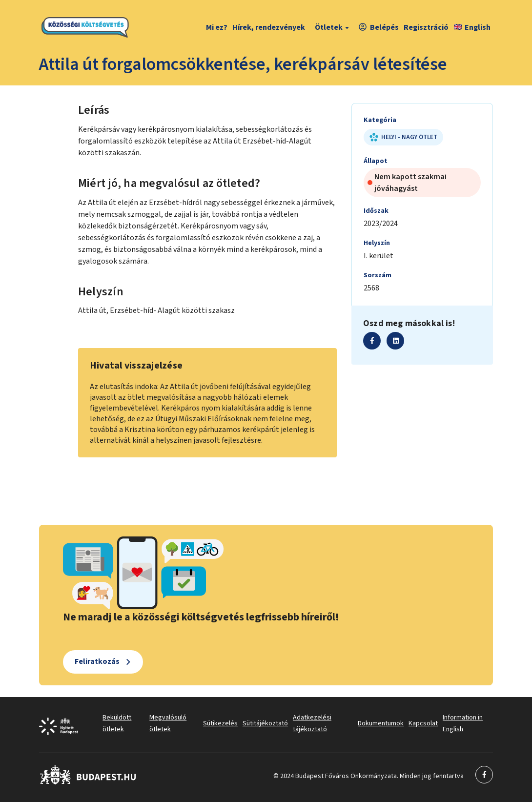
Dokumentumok (381, 723)
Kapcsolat (423, 723)
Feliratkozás (97, 661)
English (472, 27)
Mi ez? (217, 27)
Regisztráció (426, 27)
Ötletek (333, 27)
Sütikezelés (220, 723)
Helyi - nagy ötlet (403, 137)
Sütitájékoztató (265, 723)
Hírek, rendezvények (269, 27)
